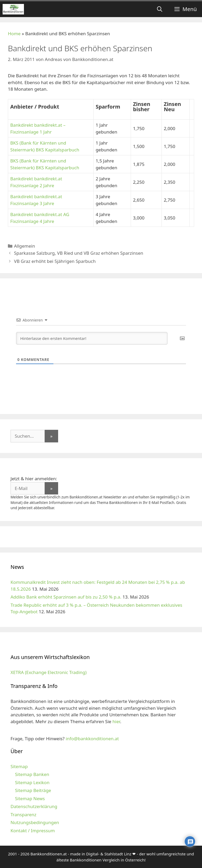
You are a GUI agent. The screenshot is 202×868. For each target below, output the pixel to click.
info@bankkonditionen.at (92, 739)
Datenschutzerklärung (34, 806)
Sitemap (19, 766)
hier (116, 721)
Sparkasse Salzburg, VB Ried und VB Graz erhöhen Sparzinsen (79, 253)
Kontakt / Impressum (33, 831)
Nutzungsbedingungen (35, 822)
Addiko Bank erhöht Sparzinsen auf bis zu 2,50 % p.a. (66, 597)
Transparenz (23, 815)
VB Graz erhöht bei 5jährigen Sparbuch (55, 261)
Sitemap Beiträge (33, 790)
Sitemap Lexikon (32, 782)
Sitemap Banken (32, 774)
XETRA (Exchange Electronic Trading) (49, 672)
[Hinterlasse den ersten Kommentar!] (92, 338)
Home (14, 34)
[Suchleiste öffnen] (160, 9)
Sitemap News (30, 798)
